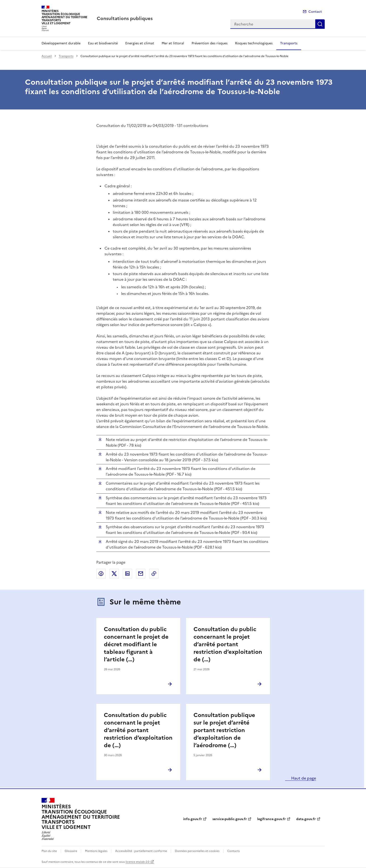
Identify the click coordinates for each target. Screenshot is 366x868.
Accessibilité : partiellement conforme (141, 851)
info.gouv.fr (193, 819)
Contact (315, 12)
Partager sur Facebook (101, 574)
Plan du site (49, 851)
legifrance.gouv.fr (271, 819)
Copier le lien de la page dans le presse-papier (154, 574)
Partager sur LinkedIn (127, 574)
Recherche (320, 24)
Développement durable (61, 43)
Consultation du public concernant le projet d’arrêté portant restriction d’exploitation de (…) (228, 644)
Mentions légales (96, 851)
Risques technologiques (254, 43)
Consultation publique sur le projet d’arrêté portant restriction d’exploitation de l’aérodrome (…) (224, 730)
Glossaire (71, 851)
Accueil (47, 56)
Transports (289, 43)
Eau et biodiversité (103, 43)
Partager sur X (114, 574)
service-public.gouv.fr (230, 819)
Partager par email (141, 574)
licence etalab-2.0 (137, 862)
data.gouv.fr (306, 819)
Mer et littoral (173, 43)
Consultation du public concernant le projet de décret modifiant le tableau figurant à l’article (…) (136, 644)
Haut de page (303, 778)
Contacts (233, 851)
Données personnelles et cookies (197, 851)
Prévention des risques (210, 43)
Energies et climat (140, 43)
